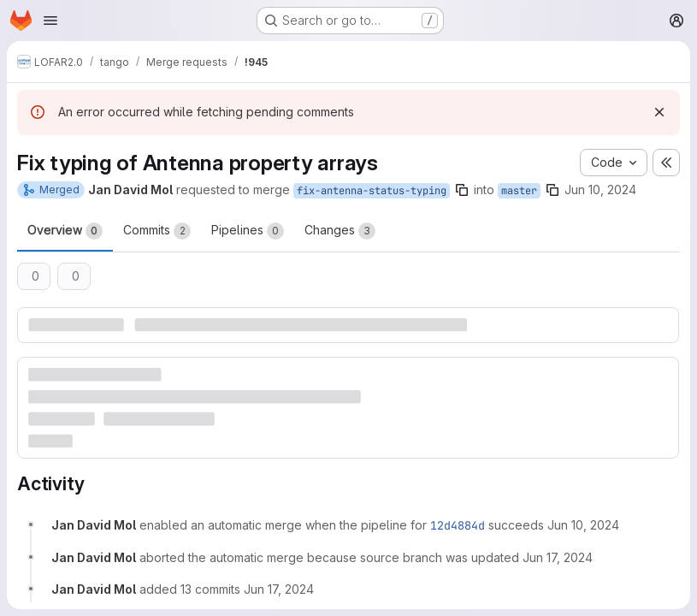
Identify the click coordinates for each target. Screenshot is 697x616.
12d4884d (458, 525)
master (519, 191)
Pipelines (248, 231)
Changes (340, 231)
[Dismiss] (659, 112)
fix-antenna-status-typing (372, 191)
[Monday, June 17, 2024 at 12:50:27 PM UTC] (558, 557)
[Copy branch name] (462, 190)
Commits (157, 231)
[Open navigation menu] (50, 21)
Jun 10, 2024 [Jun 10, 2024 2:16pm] (600, 190)
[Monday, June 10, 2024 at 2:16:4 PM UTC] (583, 525)
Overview (65, 231)
